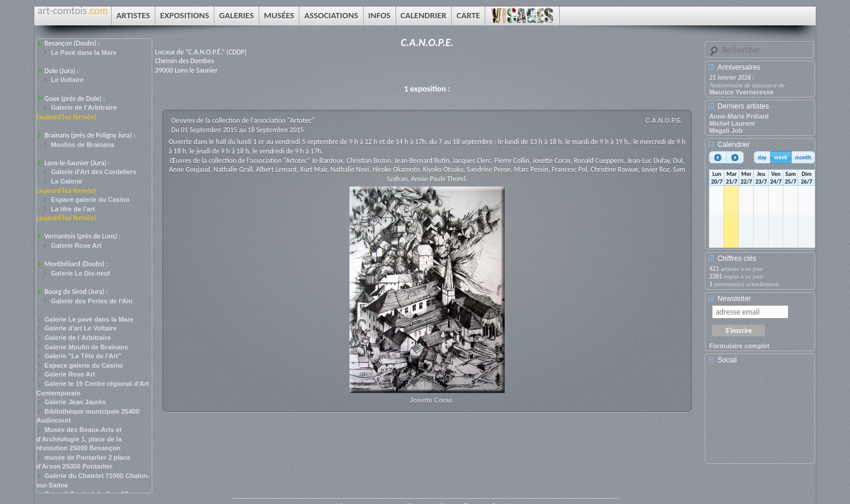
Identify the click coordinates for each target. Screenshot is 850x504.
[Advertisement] (762, 418)
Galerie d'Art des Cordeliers (94, 172)
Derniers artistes (743, 106)
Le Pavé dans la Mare (84, 53)
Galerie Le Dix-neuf (80, 273)
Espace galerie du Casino (90, 199)
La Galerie (66, 181)
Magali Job (726, 130)
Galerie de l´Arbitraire (78, 338)
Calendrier (733, 145)
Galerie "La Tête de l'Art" (83, 356)
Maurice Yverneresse (741, 92)
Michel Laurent (732, 123)
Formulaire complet (739, 346)
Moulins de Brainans (83, 145)
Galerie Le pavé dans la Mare (89, 319)
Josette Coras (431, 400)
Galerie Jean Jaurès (75, 402)
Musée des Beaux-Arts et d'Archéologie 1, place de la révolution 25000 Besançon (79, 439)
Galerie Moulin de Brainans (86, 347)
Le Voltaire (67, 80)
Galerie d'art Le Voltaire (80, 328)
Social (727, 360)
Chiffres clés (737, 258)
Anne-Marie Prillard (739, 116)
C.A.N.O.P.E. (664, 120)
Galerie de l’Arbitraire (84, 107)
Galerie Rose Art (76, 246)
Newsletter (734, 299)
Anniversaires (739, 67)
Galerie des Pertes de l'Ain (91, 301)
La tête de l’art (73, 209)
